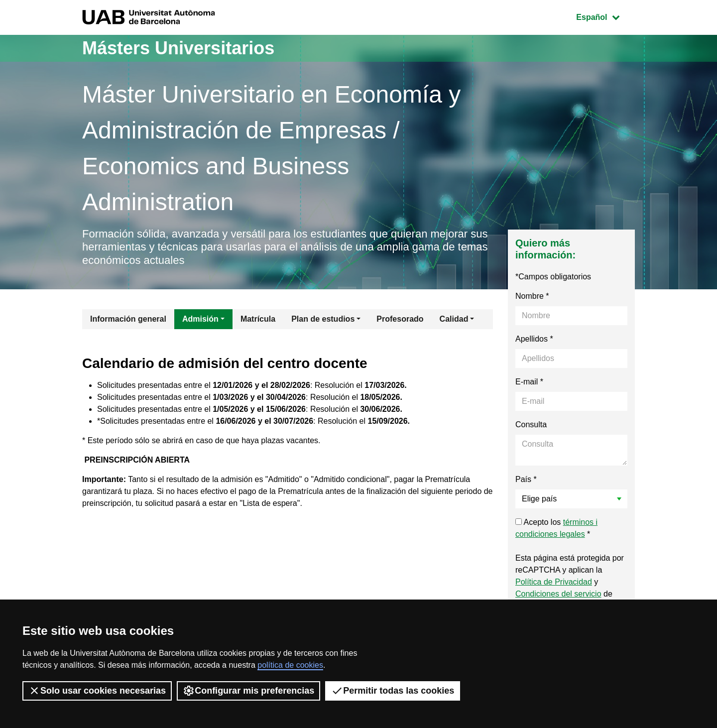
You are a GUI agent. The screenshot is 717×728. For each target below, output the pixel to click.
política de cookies (290, 665)
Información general (128, 319)
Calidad (454, 319)
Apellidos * (534, 339)
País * (526, 479)
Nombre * (532, 296)
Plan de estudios (323, 319)
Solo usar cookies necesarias (97, 691)
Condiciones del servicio (558, 594)
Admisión (200, 319)
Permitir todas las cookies (393, 691)
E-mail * (529, 382)
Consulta (531, 425)
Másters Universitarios (178, 48)
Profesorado (400, 319)
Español (605, 16)
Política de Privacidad (554, 582)
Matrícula (258, 319)
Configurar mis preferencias (248, 691)
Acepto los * (556, 528)
